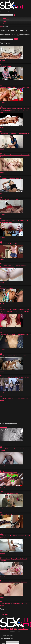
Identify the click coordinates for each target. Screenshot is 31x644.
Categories (6, 20)
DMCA (16, 629)
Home (5, 18)
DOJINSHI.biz (4, 615)
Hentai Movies (4, 613)
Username (3, 642)
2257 (11, 629)
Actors (5, 23)
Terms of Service (5, 629)
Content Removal (23, 629)
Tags (4, 22)
